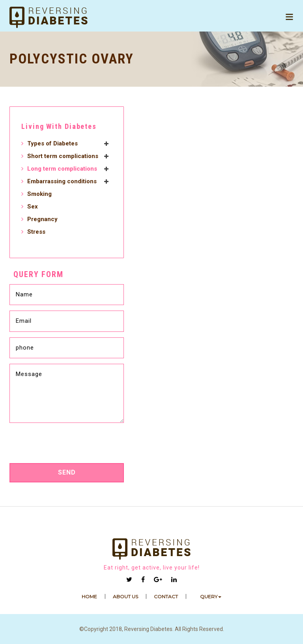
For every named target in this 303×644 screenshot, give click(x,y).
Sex (33, 207)
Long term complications (62, 169)
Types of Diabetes (52, 143)
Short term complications (63, 156)
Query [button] (211, 597)
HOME (89, 597)
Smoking (39, 194)
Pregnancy (42, 219)
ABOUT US (125, 597)
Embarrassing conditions (62, 181)
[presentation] (67, 445)
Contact (166, 597)
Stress (36, 232)
